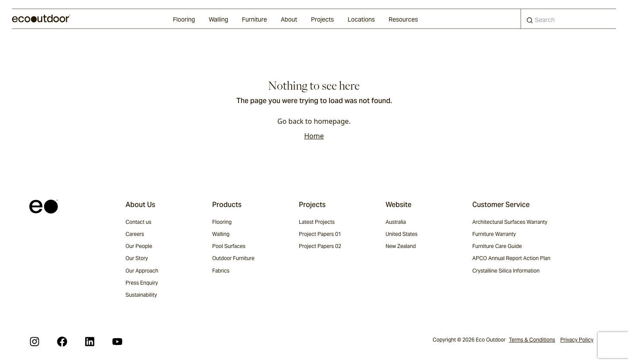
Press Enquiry (142, 283)
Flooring (184, 19)
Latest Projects (317, 222)
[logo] (41, 19)
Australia (396, 222)
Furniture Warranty (494, 234)
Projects (322, 19)
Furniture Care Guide (497, 246)
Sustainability (141, 295)
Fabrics (221, 271)
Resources (403, 19)
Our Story (137, 258)
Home (314, 136)
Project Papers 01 (320, 234)
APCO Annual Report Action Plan (511, 258)
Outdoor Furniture (233, 258)
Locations (361, 19)
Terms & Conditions (532, 340)
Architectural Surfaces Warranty (510, 222)
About (289, 19)
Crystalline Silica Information (506, 271)
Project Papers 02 (320, 246)
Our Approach (142, 271)
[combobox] (568, 19)
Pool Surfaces (229, 246)
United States (402, 234)
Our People (139, 246)
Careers (135, 234)
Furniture (254, 19)
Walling (218, 19)
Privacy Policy (577, 340)
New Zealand (401, 246)
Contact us (138, 222)
